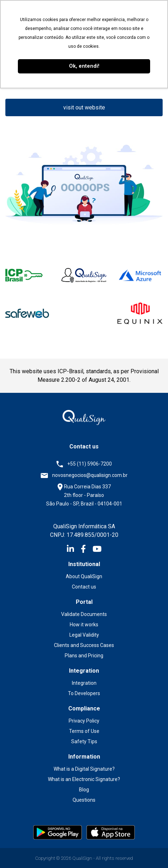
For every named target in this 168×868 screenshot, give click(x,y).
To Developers (84, 693)
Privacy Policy (84, 721)
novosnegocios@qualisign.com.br (90, 475)
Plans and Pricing (84, 656)
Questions (84, 800)
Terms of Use (84, 731)
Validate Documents (84, 614)
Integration (84, 683)
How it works (84, 625)
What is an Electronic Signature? (84, 779)
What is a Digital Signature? (84, 769)
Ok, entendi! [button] (84, 66)
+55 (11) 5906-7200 (90, 464)
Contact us (84, 587)
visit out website (84, 107)
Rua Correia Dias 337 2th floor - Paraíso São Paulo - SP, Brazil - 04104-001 (84, 495)
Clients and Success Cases (84, 645)
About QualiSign (84, 576)
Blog (84, 790)
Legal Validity (84, 635)
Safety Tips (84, 741)
